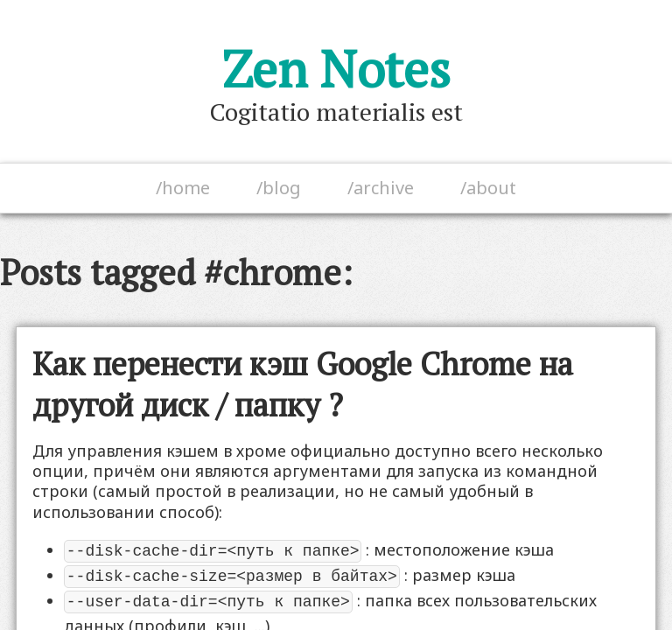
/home (183, 188)
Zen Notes (336, 69)
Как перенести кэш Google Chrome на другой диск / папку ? (303, 384)
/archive (381, 188)
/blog (279, 188)
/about (488, 188)
